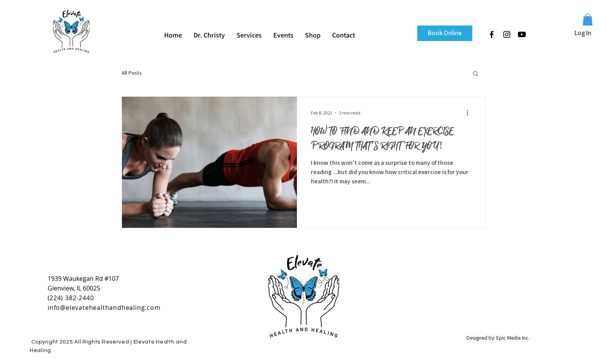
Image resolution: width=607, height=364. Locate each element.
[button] (588, 20)
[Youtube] (522, 34)
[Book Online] (445, 33)
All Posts (132, 73)
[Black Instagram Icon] (507, 34)
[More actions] (470, 113)
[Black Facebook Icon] (492, 34)
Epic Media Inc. (513, 338)
